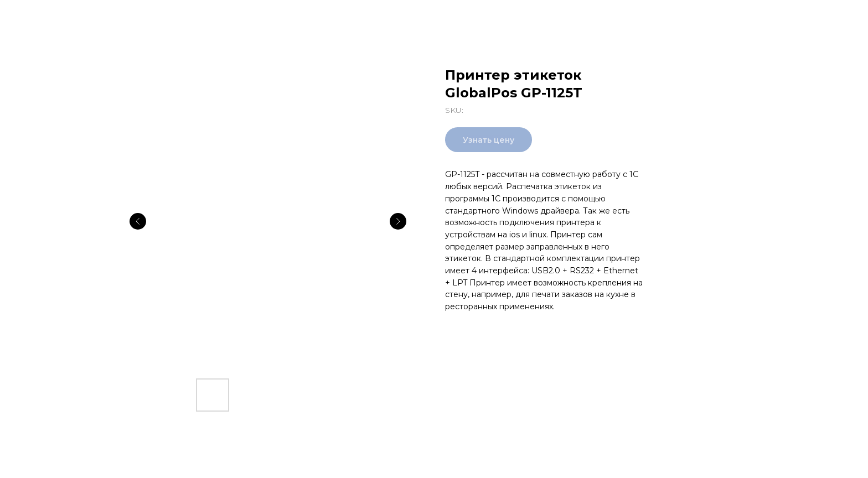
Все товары (44, 17)
